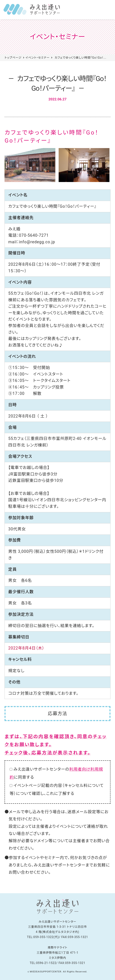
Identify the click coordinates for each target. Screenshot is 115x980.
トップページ (13, 58)
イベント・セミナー (38, 58)
